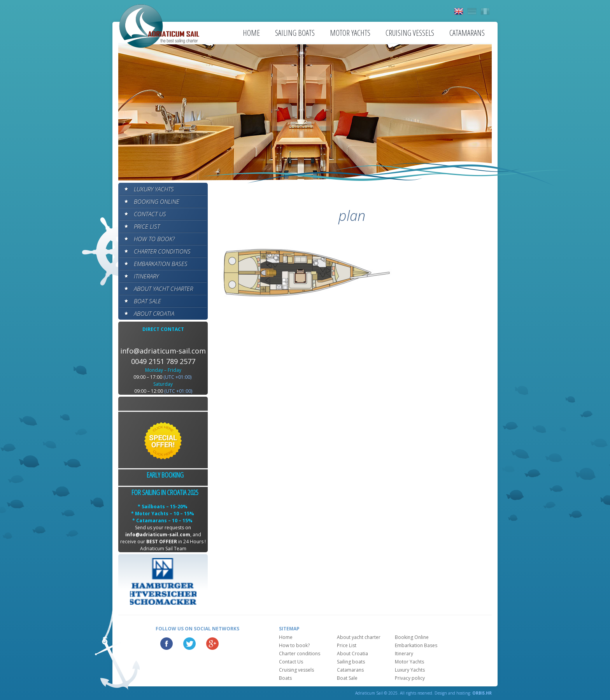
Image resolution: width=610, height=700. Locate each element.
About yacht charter (163, 289)
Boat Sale (147, 301)
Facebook (167, 644)
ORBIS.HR (482, 693)
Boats (285, 678)
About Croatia (154, 313)
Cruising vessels (410, 33)
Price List (147, 226)
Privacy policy (410, 678)
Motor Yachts (350, 33)
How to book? (154, 239)
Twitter (189, 644)
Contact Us (150, 214)
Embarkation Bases (161, 264)
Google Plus (212, 644)
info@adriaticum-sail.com (163, 351)
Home (251, 33)
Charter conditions (162, 251)
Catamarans (467, 33)
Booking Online (157, 201)
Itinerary (146, 276)
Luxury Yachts (154, 189)
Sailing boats (295, 33)
